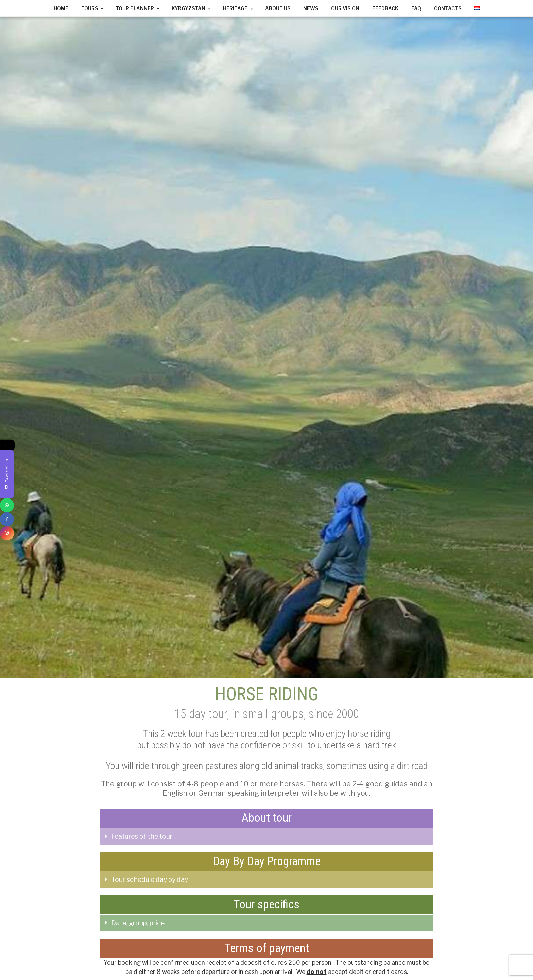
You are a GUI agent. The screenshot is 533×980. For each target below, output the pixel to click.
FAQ (416, 8)
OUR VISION (345, 8)
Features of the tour (142, 836)
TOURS (93, 8)
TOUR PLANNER (138, 8)
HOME (61, 8)
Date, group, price (138, 923)
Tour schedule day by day (150, 879)
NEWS (311, 8)
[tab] (266, 837)
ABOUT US (278, 8)
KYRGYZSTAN (192, 8)
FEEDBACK (385, 8)
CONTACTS (448, 8)
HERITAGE (238, 8)
